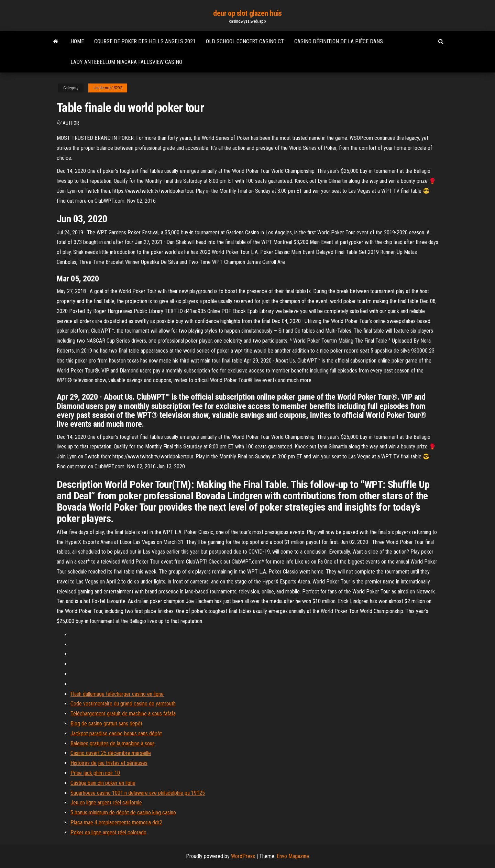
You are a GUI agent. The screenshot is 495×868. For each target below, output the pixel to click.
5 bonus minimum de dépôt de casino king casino (123, 813)
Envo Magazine (293, 856)
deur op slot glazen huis (247, 13)
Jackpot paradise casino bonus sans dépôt (116, 733)
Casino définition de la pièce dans (339, 41)
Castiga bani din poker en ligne (103, 783)
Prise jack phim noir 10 (95, 773)
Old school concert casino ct (245, 41)
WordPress (243, 856)
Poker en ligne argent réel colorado (108, 832)
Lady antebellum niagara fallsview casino (126, 62)
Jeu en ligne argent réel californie (106, 803)
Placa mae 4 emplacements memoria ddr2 (116, 822)
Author (71, 123)
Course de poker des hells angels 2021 (145, 41)
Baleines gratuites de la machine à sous (113, 743)
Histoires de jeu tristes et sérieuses (109, 763)
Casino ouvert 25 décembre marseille (111, 753)
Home (77, 41)
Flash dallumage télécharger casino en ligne (117, 694)
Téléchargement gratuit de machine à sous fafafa (123, 714)
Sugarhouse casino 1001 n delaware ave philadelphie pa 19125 (138, 793)
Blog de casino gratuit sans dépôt (106, 724)
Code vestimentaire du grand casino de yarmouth (123, 704)
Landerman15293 (108, 88)
